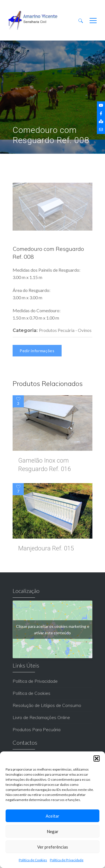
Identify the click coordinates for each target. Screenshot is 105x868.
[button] (97, 758)
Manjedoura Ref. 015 (46, 548)
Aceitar (53, 816)
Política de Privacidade (67, 860)
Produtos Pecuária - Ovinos (65, 330)
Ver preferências (53, 847)
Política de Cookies (33, 860)
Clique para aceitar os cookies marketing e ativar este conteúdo (53, 630)
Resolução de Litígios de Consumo (47, 705)
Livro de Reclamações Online (41, 717)
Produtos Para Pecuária (37, 729)
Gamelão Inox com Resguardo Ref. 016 (45, 465)
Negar (53, 831)
